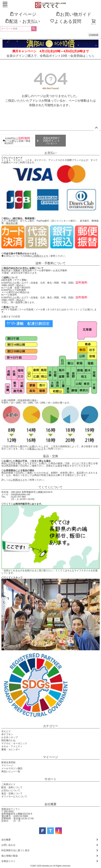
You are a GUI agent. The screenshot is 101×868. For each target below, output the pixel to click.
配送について (37, 449)
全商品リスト (8, 861)
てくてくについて (50, 487)
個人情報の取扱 (10, 856)
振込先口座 (12, 223)
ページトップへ (96, 128)
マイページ (50, 757)
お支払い (50, 153)
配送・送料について (12, 787)
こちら (90, 56)
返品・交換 (50, 456)
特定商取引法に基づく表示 (15, 850)
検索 (34, 29)
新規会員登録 (8, 762)
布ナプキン (7, 734)
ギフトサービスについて (14, 796)
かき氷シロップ (10, 737)
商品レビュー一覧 (11, 771)
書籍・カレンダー (11, 749)
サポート (50, 779)
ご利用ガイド (39, 256)
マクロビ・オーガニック (14, 743)
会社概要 (50, 804)
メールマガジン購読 (12, 768)
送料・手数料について (50, 263)
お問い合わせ (8, 845)
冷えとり (6, 731)
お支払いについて (11, 790)
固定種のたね (8, 740)
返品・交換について (12, 793)
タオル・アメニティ (12, 746)
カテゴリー (50, 726)
